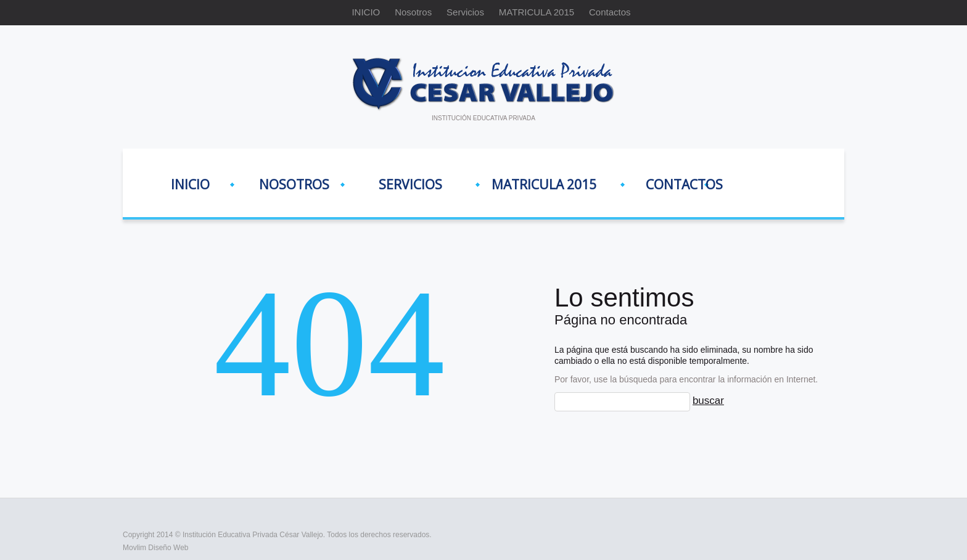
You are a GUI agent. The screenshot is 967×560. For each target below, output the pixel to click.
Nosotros (413, 12)
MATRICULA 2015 (537, 12)
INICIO (366, 12)
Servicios (465, 12)
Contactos (610, 12)
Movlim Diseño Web (155, 548)
